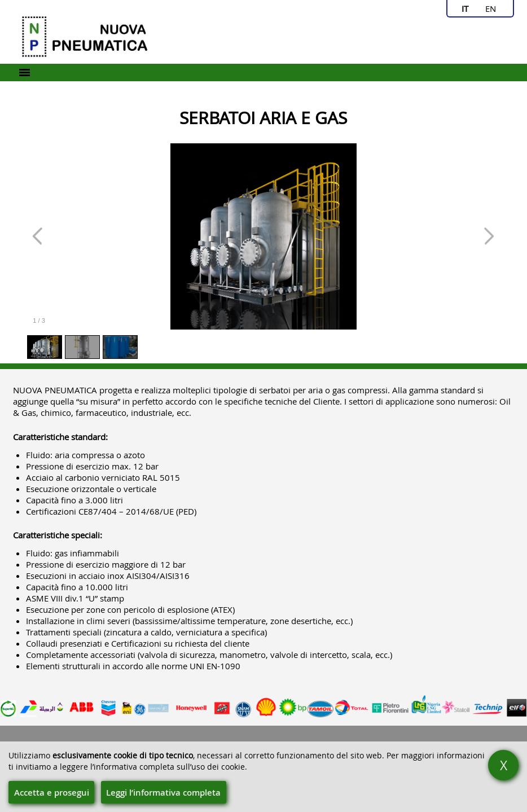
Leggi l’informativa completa (163, 793)
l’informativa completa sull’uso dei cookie (168, 767)
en (491, 8)
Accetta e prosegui (52, 793)
